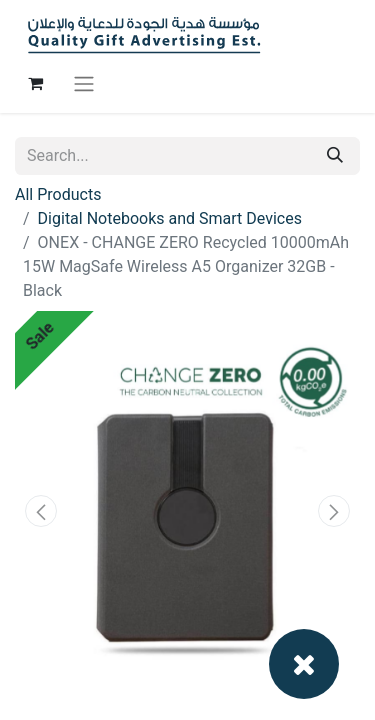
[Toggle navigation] (84, 83)
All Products (58, 194)
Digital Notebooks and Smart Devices (170, 218)
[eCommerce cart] (35, 83)
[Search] (335, 156)
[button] (41, 511)
